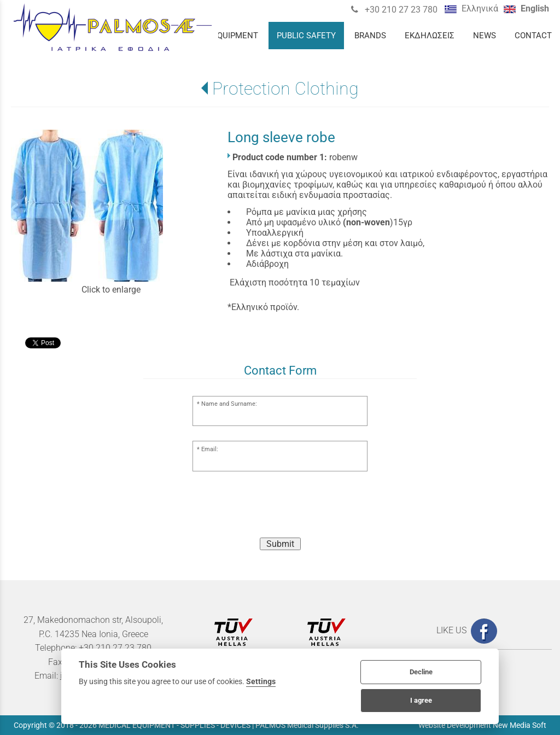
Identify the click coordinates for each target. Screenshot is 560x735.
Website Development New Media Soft (482, 725)
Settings (261, 681)
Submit (280, 544)
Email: (210, 449)
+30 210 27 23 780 (400, 10)
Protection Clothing (285, 89)
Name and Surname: (229, 404)
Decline (421, 672)
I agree (421, 700)
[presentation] (280, 507)
